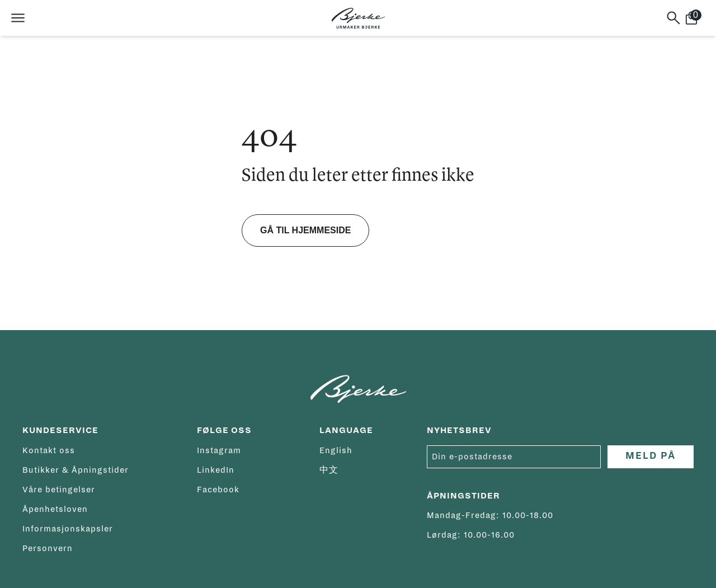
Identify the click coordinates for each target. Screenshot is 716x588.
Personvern (48, 548)
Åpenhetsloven (55, 509)
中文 (329, 470)
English (336, 450)
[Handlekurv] (696, 18)
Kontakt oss (49, 450)
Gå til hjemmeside (305, 230)
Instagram (219, 450)
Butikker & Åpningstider (76, 470)
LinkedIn (216, 470)
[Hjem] (358, 18)
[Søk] (673, 18)
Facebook (218, 490)
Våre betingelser (59, 490)
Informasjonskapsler (68, 529)
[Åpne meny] (18, 18)
